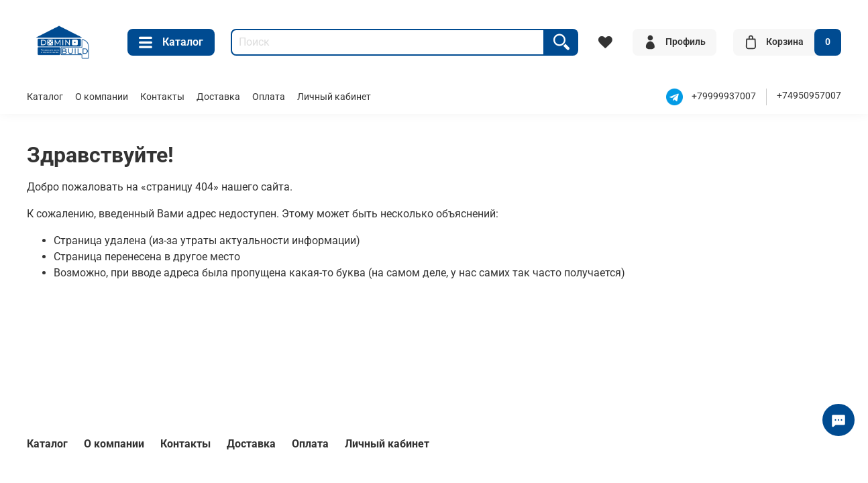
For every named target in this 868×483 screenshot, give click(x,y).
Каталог (171, 42)
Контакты (162, 97)
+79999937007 (724, 97)
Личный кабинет (334, 97)
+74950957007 (809, 96)
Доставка (218, 97)
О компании (102, 97)
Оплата (269, 97)
